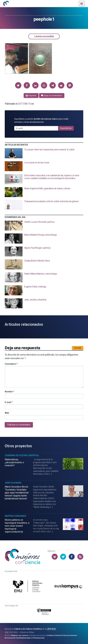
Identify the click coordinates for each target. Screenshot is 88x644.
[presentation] (44, 153)
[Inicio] (6, 4)
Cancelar (78, 348)
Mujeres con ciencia (20, 635)
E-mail (9, 402)
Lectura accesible (44, 36)
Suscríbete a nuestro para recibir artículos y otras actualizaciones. (41, 120)
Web (7, 413)
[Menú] (82, 4)
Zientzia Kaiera (13, 483)
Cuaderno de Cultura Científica (22, 455)
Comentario (11, 364)
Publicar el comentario (19, 425)
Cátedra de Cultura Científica (28, 629)
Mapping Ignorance (15, 516)
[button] (18, 85)
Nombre (9, 392)
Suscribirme (66, 128)
